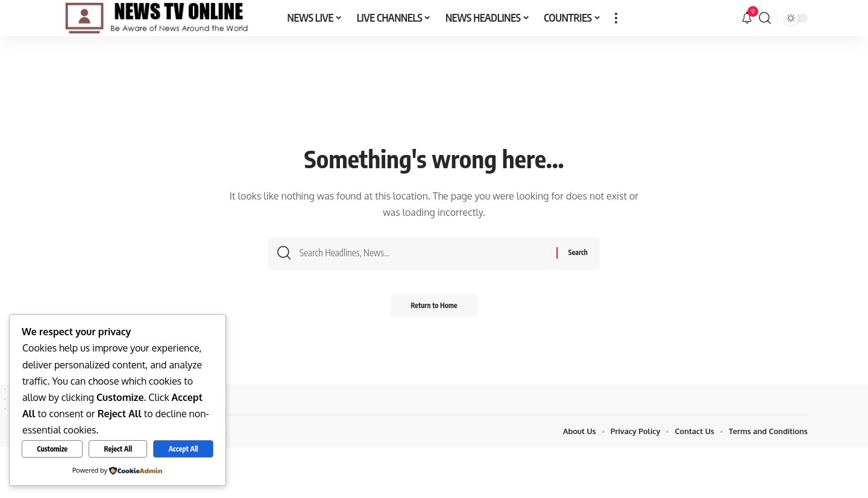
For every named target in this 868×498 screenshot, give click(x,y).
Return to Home (434, 308)
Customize (52, 449)
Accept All (184, 449)
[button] (616, 18)
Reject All (118, 449)
